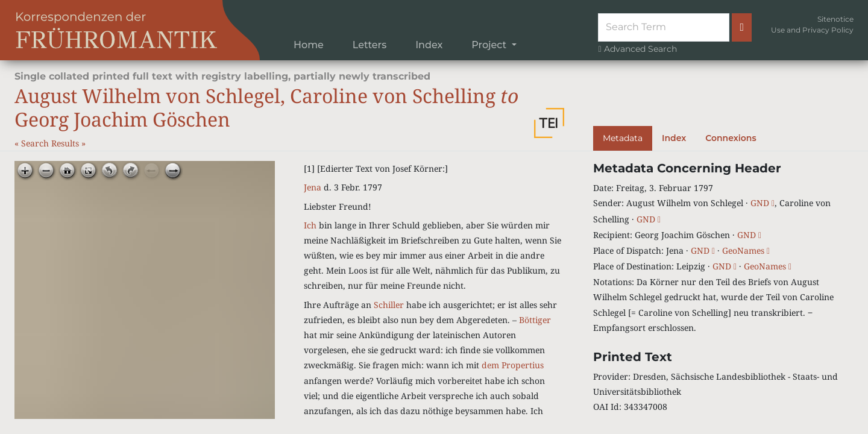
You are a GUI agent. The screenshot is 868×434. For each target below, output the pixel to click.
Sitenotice (835, 19)
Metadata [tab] (623, 138)
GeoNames (746, 250)
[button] (549, 123)
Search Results (51, 143)
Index (429, 45)
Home (309, 45)
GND (763, 203)
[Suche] (664, 27)
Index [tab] (674, 138)
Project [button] (490, 45)
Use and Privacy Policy (812, 30)
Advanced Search (637, 49)
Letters (370, 45)
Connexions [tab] (731, 138)
